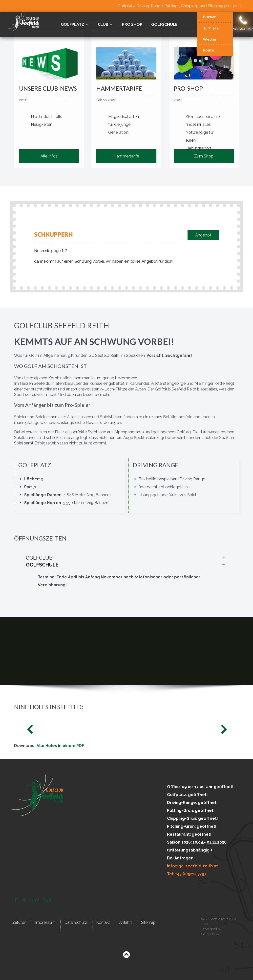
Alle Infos (49, 156)
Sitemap (148, 922)
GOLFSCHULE (42, 565)
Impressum (45, 922)
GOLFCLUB (39, 558)
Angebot (203, 235)
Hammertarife (126, 156)
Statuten (19, 922)
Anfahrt (126, 922)
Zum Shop (204, 156)
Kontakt (103, 922)
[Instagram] (25, 900)
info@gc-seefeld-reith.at (192, 866)
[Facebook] (16, 900)
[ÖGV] (35, 900)
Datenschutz (76, 922)
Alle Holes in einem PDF (60, 746)
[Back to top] (126, 956)
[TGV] (47, 900)
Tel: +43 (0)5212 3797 (187, 874)
